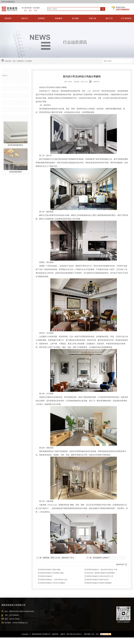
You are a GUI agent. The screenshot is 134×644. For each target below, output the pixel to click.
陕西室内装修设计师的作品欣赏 (98, 580)
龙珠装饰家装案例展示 (15, 145)
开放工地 (92, 18)
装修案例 (59, 18)
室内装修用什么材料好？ (101, 558)
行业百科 (9, 95)
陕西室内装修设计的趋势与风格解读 (99, 583)
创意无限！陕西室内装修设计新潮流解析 (101, 573)
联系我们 (42, 18)
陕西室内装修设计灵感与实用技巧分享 (100, 576)
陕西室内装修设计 (46, 576)
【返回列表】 (120, 564)
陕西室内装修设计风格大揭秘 (50, 570)
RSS (93, 634)
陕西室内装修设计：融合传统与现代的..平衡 (102, 570)
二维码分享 (96, 82)
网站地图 (87, 634)
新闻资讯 (21, 61)
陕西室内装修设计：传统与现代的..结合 (54, 580)
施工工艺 (109, 18)
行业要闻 (29, 61)
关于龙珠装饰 (126, 18)
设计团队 (75, 18)
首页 (14, 61)
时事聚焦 (9, 102)
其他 (7, 110)
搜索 (129, 61)
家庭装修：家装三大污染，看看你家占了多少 (59, 558)
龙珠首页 (8, 18)
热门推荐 (9, 117)
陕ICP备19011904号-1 (74, 634)
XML (97, 634)
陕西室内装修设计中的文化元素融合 (53, 583)
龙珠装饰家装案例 (15, 172)
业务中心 (25, 18)
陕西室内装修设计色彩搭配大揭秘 (52, 573)
